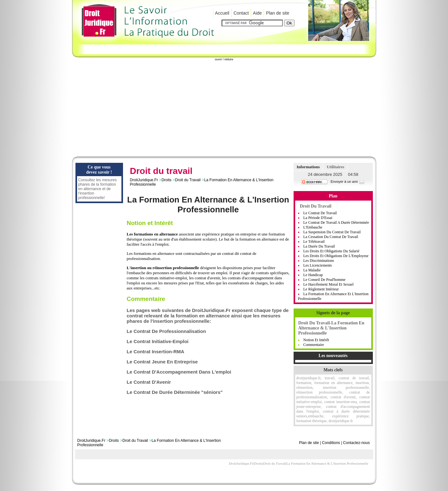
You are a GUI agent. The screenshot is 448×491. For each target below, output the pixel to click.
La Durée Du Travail (319, 246)
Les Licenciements (318, 265)
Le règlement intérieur (321, 289)
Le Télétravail (314, 242)
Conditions (331, 443)
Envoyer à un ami (348, 182)
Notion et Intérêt (316, 340)
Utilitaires (335, 167)
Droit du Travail (188, 180)
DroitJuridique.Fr (144, 180)
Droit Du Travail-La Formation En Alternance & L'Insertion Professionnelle (331, 328)
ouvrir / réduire (224, 59)
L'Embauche (313, 227)
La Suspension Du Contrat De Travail (332, 232)
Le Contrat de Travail (320, 213)
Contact (241, 13)
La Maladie (312, 270)
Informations (308, 167)
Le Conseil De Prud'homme (325, 280)
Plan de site (278, 13)
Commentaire (314, 345)
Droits (166, 180)
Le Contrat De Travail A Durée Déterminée (336, 222)
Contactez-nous (356, 443)
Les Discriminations (319, 261)
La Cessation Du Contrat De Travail (331, 237)
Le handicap (313, 275)
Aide (257, 13)
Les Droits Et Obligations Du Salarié (331, 251)
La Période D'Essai (318, 218)
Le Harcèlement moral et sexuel (329, 284)
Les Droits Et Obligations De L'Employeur (336, 256)
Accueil (222, 13)
